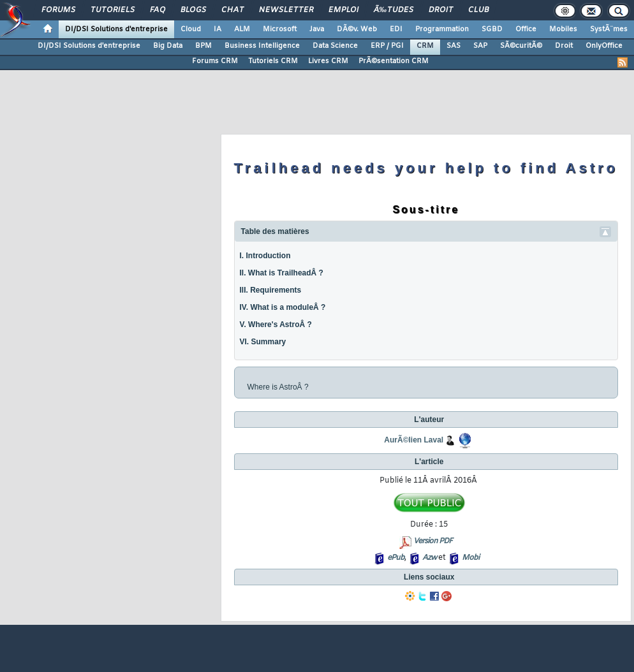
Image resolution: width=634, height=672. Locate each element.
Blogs (193, 10)
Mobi (470, 558)
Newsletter (286, 10)
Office (526, 29)
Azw (429, 558)
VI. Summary (263, 342)
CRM (425, 46)
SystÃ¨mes (609, 29)
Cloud (191, 29)
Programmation (442, 29)
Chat (232, 10)
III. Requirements (271, 290)
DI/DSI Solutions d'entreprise (116, 29)
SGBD (492, 29)
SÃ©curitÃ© (521, 46)
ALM (242, 29)
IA (217, 29)
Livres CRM (328, 61)
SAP (480, 46)
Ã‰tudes (394, 10)
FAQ (158, 10)
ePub (396, 558)
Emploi (343, 10)
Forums (58, 10)
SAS (453, 46)
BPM (203, 46)
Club (478, 10)
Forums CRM (215, 61)
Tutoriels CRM (273, 61)
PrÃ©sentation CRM (394, 61)
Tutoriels (113, 10)
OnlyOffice (604, 46)
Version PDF (433, 541)
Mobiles (563, 29)
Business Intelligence (262, 46)
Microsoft (280, 29)
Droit (441, 10)
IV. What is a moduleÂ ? (283, 307)
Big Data (168, 46)
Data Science (335, 46)
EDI (396, 29)
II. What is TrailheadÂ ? (282, 273)
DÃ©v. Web (357, 29)
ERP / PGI (387, 46)
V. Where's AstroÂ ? (276, 325)
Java (317, 29)
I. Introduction (265, 256)
